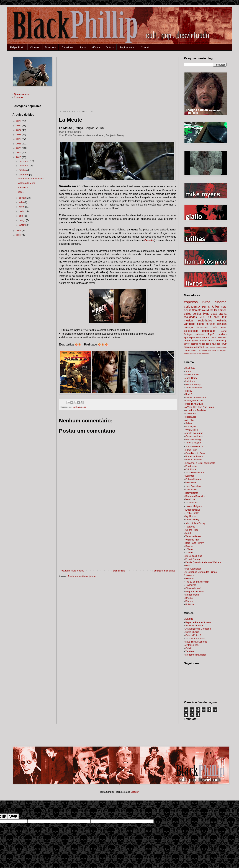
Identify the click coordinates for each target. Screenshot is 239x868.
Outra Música (192, 632)
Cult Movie (191, 469)
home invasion (216, 341)
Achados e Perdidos (196, 410)
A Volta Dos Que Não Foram (200, 407)
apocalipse (189, 337)
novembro (24, 166)
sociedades (205, 320)
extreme (200, 334)
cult (187, 306)
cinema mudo (196, 354)
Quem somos (21, 94)
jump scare (221, 347)
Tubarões (190, 527)
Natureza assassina (196, 397)
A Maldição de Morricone (198, 629)
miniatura (206, 354)
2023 (19, 135)
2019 (19, 153)
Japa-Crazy (191, 378)
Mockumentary (193, 384)
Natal (188, 533)
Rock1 (189, 391)
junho (22, 207)
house (188, 310)
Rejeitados (191, 417)
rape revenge (213, 344)
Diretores (51, 47)
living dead (210, 314)
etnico (187, 354)
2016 (19, 235)
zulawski (203, 350)
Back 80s (190, 368)
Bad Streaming (193, 439)
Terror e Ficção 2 (194, 447)
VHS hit (205, 317)
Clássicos (67, 47)
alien (216, 317)
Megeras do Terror (195, 592)
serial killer (210, 306)
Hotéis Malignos (194, 506)
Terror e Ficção (193, 443)
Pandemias (191, 466)
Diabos (189, 601)
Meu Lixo (190, 499)
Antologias (191, 426)
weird (206, 310)
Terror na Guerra (194, 388)
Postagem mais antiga (164, 571)
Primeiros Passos (194, 456)
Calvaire (149, 240)
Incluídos (190, 381)
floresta (197, 310)
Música (96, 47)
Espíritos (190, 476)
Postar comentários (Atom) (82, 576)
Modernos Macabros (196, 655)
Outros (110, 47)
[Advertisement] (118, 84)
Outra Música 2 (193, 635)
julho (22, 202)
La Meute (23, 187)
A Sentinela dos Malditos (31, 179)
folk (224, 317)
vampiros (190, 324)
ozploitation (209, 331)
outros (187, 350)
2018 (19, 157)
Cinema (35, 47)
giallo (195, 341)
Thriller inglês (192, 513)
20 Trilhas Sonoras (195, 639)
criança (188, 327)
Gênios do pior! (193, 588)
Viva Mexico (192, 430)
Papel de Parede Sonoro (198, 622)
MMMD (189, 619)
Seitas (189, 423)
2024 (19, 130)
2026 (19, 121)
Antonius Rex (192, 645)
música (188, 320)
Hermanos (191, 482)
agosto (23, 198)
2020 (19, 148)
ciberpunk (222, 350)
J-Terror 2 (190, 553)
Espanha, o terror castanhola (200, 463)
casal (213, 337)
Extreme (190, 579)
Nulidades (191, 414)
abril (21, 216)
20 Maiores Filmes (195, 473)
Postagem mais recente (72, 571)
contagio (188, 347)
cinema (221, 302)
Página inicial (127, 47)
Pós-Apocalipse (193, 569)
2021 (19, 144)
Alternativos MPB (194, 626)
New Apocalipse (194, 486)
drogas (187, 341)
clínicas (222, 324)
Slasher (189, 546)
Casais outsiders (194, 436)
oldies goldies (193, 314)
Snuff (188, 371)
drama (223, 314)
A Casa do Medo (27, 183)
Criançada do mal (194, 401)
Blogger (135, 792)
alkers (203, 562)
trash (214, 327)
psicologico (191, 331)
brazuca (212, 350)
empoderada (203, 337)
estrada (222, 320)
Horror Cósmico (193, 460)
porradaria (202, 327)
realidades (190, 317)
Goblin (189, 648)
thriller (213, 310)
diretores (222, 337)
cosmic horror (198, 344)
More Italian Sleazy (196, 523)
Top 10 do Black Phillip (197, 582)
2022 (19, 139)
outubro (23, 170)
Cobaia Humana (194, 479)
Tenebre (190, 651)
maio (22, 211)
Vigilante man (192, 540)
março (22, 220)
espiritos (191, 302)
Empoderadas (193, 510)
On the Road (192, 530)
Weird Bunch (192, 375)
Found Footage (193, 559)
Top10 (211, 334)
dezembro (24, 161)
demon (222, 310)
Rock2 (189, 394)
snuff (224, 344)
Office (21, 192)
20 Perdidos (192, 502)
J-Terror (189, 549)
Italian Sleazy (192, 519)
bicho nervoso (206, 324)
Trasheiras (191, 585)
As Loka (189, 420)
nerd (224, 307)
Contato (146, 47)
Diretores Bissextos (195, 496)
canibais (76, 407)
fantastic (198, 347)
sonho (194, 350)
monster (203, 341)
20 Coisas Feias (194, 556)
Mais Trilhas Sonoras (196, 642)
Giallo (188, 566)
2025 (19, 125)
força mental (209, 347)
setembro (24, 175)
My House (191, 516)
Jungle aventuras (194, 433)
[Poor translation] (13, 816)
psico (84, 407)
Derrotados (191, 489)
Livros (82, 47)
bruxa (223, 327)
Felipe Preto (17, 47)
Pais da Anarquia (194, 404)
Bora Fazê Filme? (195, 543)
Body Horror (192, 493)
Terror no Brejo (193, 536)
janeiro (23, 225)
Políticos (190, 604)
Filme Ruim (191, 450)
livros (206, 302)
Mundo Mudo (192, 595)
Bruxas (189, 598)
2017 (19, 231)
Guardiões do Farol (195, 453)
